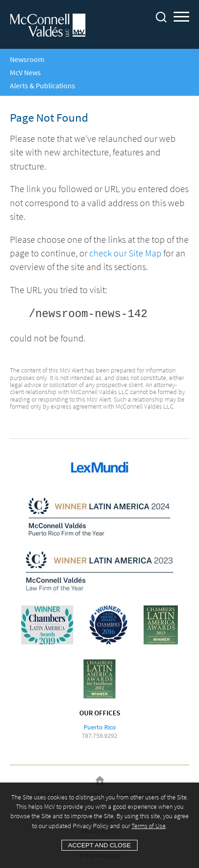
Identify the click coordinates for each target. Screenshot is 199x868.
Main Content (132, 11)
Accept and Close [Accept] (99, 845)
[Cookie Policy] (99, 825)
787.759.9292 (99, 736)
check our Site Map (125, 253)
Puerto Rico (100, 727)
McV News (25, 72)
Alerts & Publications (42, 85)
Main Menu (181, 18)
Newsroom (27, 59)
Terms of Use (149, 826)
